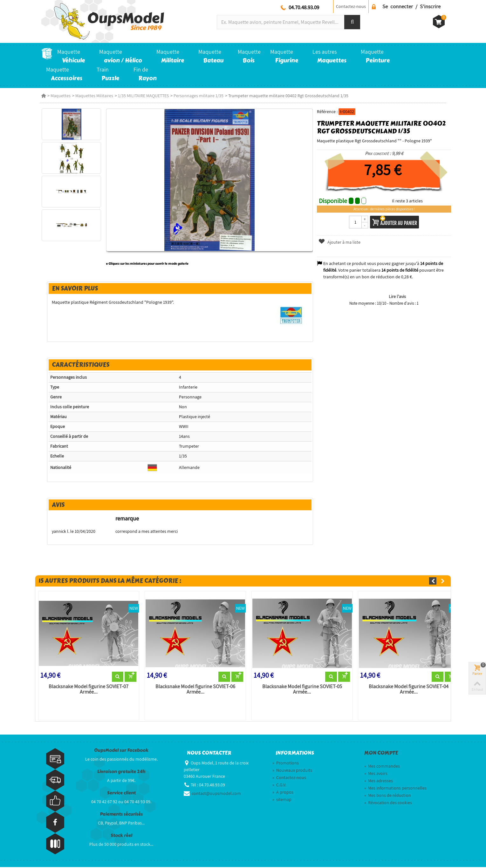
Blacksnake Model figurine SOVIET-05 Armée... (302, 690)
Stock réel (121, 836)
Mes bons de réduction (388, 796)
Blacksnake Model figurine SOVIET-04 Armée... (410, 690)
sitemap (282, 800)
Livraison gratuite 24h (121, 772)
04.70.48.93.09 (304, 7)
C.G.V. (279, 785)
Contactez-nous (351, 6)
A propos (283, 793)
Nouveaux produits (292, 771)
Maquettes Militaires (94, 96)
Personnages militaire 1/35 (199, 96)
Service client (121, 793)
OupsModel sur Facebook (121, 751)
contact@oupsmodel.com (216, 794)
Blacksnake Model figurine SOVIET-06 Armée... (194, 690)
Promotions (286, 763)
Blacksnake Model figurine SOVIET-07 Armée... (86, 690)
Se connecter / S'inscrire (411, 6)
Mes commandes (382, 767)
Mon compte (381, 754)
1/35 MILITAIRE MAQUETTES (143, 96)
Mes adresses (379, 781)
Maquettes (61, 96)
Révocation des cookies (388, 803)
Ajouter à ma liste (340, 242)
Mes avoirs (376, 774)
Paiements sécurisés (121, 815)
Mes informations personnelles (395, 789)
